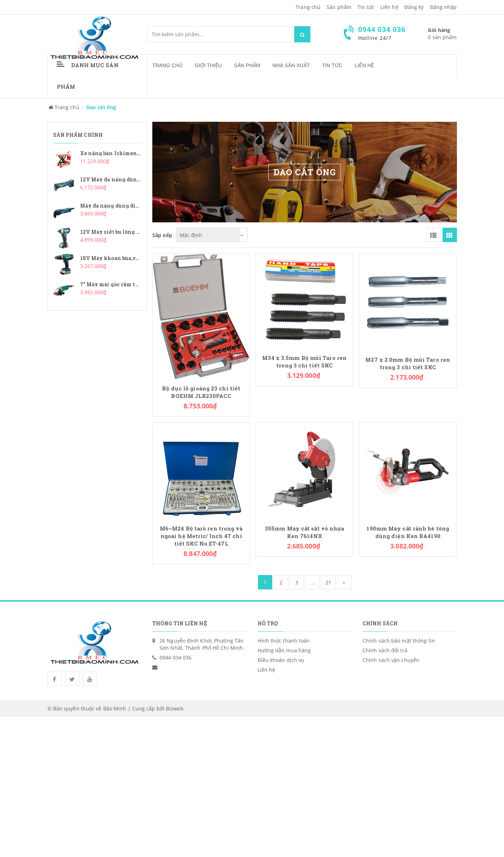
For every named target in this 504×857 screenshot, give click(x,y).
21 (328, 582)
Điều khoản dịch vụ (281, 660)
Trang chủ (167, 65)
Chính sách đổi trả (385, 650)
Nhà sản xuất (291, 65)
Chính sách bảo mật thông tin (399, 641)
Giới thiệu (208, 65)
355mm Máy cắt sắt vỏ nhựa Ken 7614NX (305, 532)
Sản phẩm (247, 65)
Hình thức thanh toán (284, 641)
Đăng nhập (443, 7)
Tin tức (332, 65)
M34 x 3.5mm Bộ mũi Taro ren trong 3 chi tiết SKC (304, 362)
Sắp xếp (162, 235)
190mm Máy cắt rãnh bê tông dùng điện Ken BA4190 (408, 532)
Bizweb (175, 708)
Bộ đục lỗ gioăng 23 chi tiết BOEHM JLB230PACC (201, 392)
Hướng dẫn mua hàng (284, 650)
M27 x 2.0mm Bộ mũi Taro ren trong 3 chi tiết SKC (408, 363)
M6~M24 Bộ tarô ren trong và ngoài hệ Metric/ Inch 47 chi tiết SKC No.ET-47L (201, 536)
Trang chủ (308, 7)
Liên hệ (389, 7)
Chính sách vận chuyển (391, 660)
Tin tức (366, 7)
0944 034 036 (175, 657)
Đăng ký (414, 7)
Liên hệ (364, 65)
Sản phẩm (339, 7)
